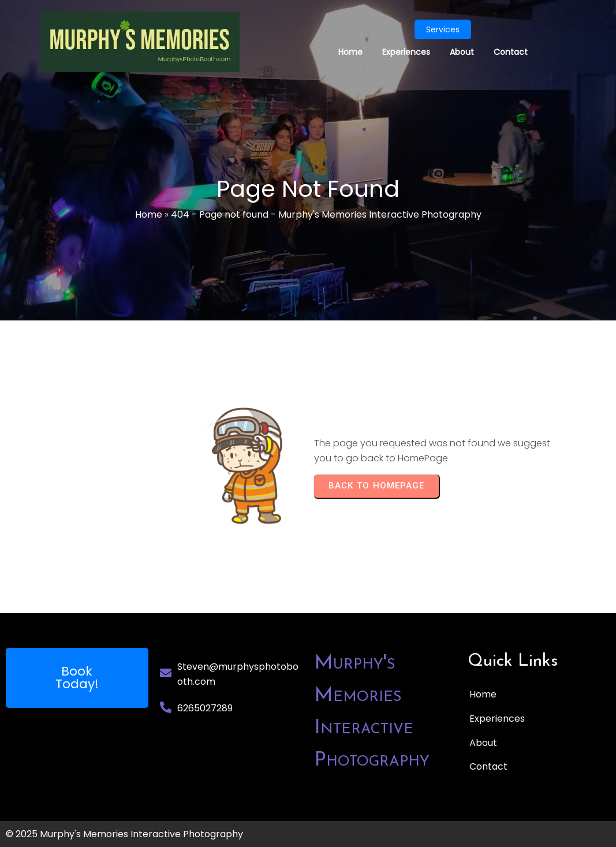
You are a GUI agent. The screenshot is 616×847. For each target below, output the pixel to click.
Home (149, 214)
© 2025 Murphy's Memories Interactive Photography (124, 834)
